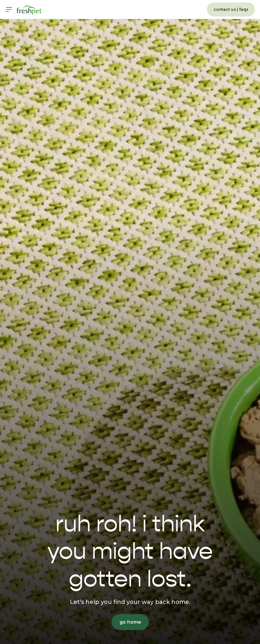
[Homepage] (29, 10)
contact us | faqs (231, 9)
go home (130, 622)
